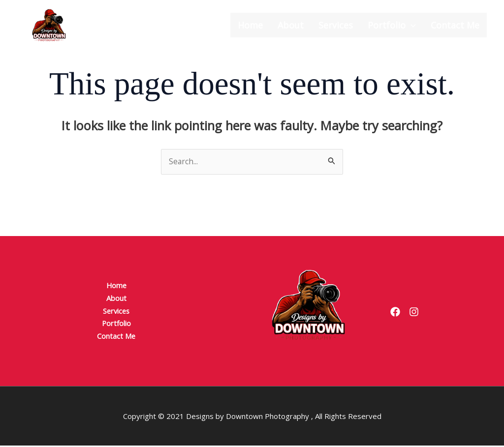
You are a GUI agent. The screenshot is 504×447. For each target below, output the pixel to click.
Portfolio (392, 25)
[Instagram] (420, 313)
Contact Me (455, 25)
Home (250, 25)
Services (336, 25)
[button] (411, 25)
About (291, 25)
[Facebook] (395, 313)
